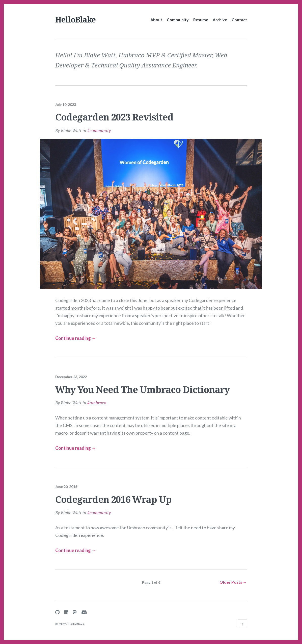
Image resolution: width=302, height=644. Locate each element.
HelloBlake (75, 20)
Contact (239, 20)
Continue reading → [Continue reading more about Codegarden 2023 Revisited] (76, 335)
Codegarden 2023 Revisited (114, 114)
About (156, 20)
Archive (220, 20)
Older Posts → (233, 578)
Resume (201, 20)
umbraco (98, 399)
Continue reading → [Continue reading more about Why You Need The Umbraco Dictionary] (76, 444)
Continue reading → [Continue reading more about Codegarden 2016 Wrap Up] (76, 547)
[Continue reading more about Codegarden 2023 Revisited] (151, 210)
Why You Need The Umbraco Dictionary (142, 386)
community (100, 127)
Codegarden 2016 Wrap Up (113, 496)
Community (178, 20)
